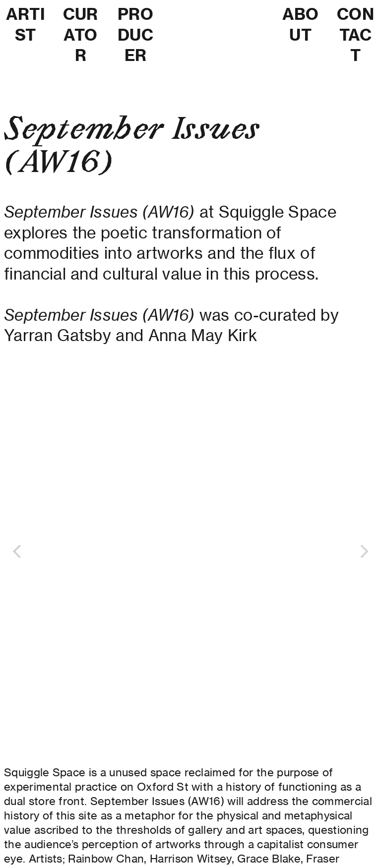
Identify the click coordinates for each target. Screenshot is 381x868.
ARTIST (26, 24)
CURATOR (81, 34)
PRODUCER (135, 34)
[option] (190, 551)
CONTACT (355, 34)
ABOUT (301, 24)
